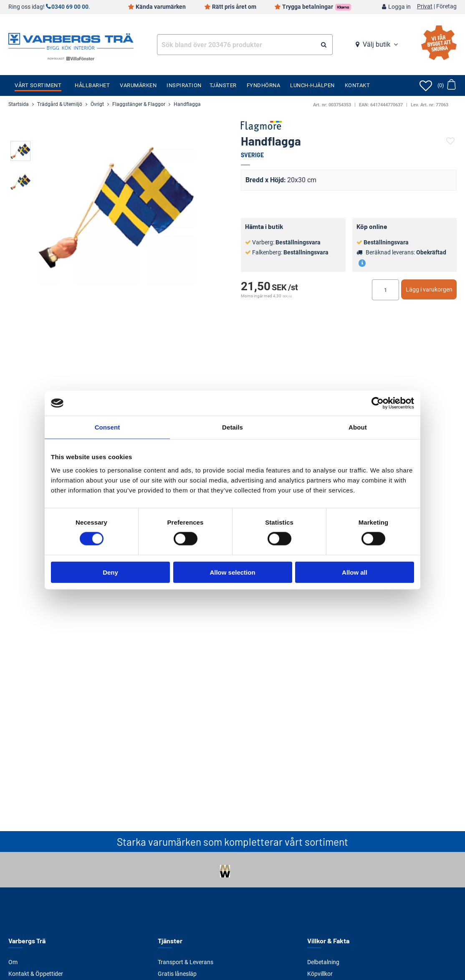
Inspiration (184, 85)
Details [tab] (232, 427)
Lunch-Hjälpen (312, 85)
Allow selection (232, 572)
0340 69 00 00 (70, 7)
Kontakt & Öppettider (36, 974)
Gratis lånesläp (177, 974)
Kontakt (358, 85)
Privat (425, 7)
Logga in (399, 7)
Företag (446, 7)
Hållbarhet (92, 85)
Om (13, 962)
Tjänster (223, 85)
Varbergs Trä (27, 941)
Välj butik (377, 44)
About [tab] (358, 427)
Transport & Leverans (186, 962)
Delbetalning (323, 962)
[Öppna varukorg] (446, 85)
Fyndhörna (264, 85)
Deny (110, 572)
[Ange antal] (385, 290)
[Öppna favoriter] (426, 85)
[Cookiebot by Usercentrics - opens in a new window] (378, 403)
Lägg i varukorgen (429, 289)
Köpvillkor (320, 974)
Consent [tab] (107, 427)
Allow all (355, 572)
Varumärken (138, 85)
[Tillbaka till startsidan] (71, 40)
